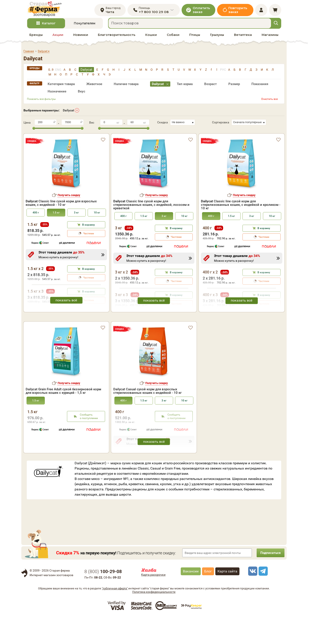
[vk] (252, 598)
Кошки (151, 37)
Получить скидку (69, 197)
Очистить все (269, 101)
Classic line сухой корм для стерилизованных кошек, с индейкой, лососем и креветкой (151, 207)
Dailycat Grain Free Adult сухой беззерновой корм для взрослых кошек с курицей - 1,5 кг (63, 418)
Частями (89, 236)
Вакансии (191, 598)
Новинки (81, 37)
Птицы (195, 37)
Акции (58, 37)
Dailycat (69, 113)
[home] (47, 10)
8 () (103, 599)
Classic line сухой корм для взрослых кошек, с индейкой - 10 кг (61, 206)
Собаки (173, 37)
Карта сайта (227, 598)
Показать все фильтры (41, 101)
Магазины (270, 37)
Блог (208, 598)
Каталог (49, 26)
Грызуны (217, 37)
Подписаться (269, 580)
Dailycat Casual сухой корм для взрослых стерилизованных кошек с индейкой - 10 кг (147, 418)
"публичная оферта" (115, 615)
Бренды (36, 37)
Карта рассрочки (153, 602)
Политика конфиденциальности (154, 619)
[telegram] (263, 598)
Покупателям (84, 26)
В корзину (89, 227)
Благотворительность (117, 37)
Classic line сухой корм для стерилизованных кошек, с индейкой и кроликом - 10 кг (241, 207)
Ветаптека (243, 37)
